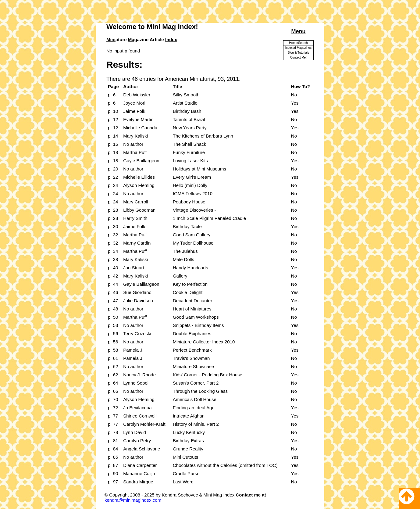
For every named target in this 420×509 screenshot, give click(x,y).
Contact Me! (298, 57)
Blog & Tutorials (298, 53)
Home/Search (298, 43)
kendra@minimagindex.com (133, 500)
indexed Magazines (298, 48)
